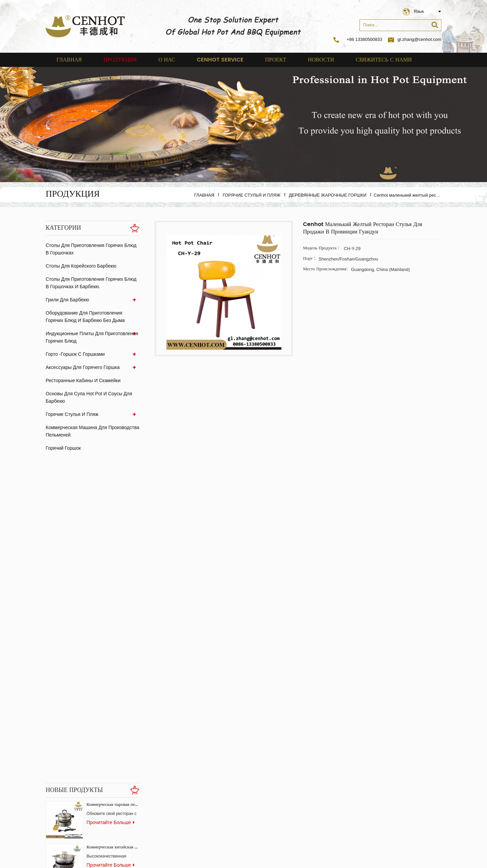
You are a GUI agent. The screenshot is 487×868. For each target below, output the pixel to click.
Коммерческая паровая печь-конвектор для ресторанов (113, 485)
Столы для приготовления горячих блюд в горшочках (91, 249)
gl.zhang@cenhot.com (414, 40)
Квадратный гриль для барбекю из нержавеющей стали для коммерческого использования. (113, 570)
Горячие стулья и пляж (251, 195)
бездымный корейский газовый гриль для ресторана (113, 783)
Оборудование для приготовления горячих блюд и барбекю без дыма (85, 317)
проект (276, 60)
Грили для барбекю (67, 300)
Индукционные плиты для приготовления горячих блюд (92, 337)
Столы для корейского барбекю (81, 266)
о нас (167, 60)
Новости (321, 60)
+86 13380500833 (364, 39)
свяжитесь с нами (384, 60)
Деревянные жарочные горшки (328, 195)
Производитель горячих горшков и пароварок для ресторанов (113, 655)
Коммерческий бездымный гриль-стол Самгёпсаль (113, 613)
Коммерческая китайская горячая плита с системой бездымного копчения (113, 528)
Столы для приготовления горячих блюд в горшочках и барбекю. (91, 283)
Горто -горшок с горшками (75, 354)
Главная (69, 60)
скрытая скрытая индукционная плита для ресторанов (113, 740)
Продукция (120, 60)
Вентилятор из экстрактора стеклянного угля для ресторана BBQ (113, 698)
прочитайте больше (111, 503)
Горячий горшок (63, 448)
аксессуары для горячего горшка (83, 367)
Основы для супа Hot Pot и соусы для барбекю (89, 397)
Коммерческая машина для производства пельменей (92, 431)
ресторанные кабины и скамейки (83, 380)
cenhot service (220, 60)
